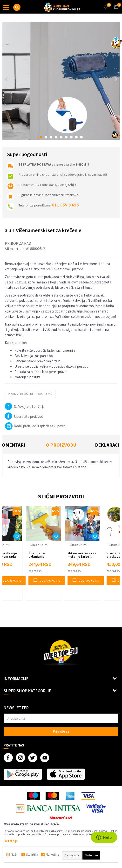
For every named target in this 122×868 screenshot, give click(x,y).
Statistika (32, 855)
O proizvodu (61, 445)
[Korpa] (115, 11)
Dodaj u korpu (47, 580)
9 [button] (81, 137)
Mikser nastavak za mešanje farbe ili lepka (82, 556)
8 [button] (76, 137)
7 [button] (71, 137)
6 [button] (66, 137)
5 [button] (61, 137)
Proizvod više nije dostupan (30, 394)
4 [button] (56, 137)
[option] (61, 81)
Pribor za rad (18, 243)
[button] (17, 7)
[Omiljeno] (106, 4)
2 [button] (46, 137)
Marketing (52, 855)
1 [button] (41, 137)
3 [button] (51, 137)
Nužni (15, 855)
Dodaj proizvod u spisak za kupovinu (36, 426)
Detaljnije (11, 841)
